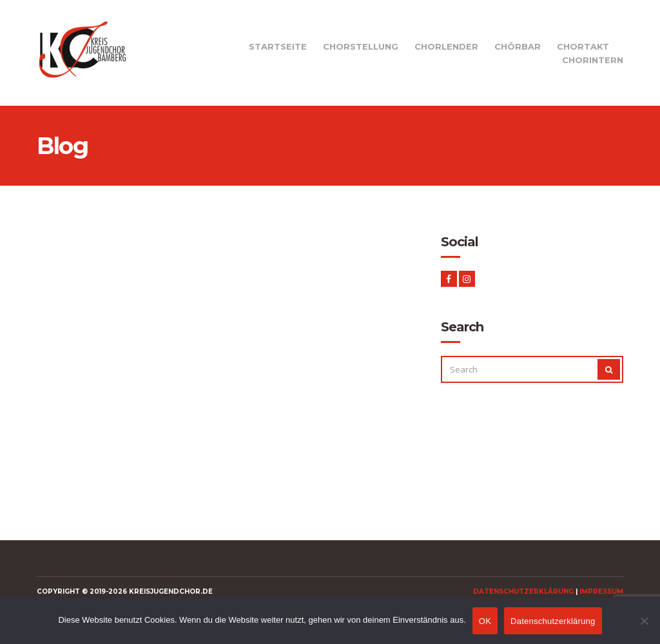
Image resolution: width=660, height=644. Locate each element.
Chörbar (518, 46)
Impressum (601, 591)
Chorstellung (361, 46)
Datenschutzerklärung (523, 591)
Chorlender (446, 46)
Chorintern (593, 60)
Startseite (278, 46)
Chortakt (583, 46)
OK (485, 621)
